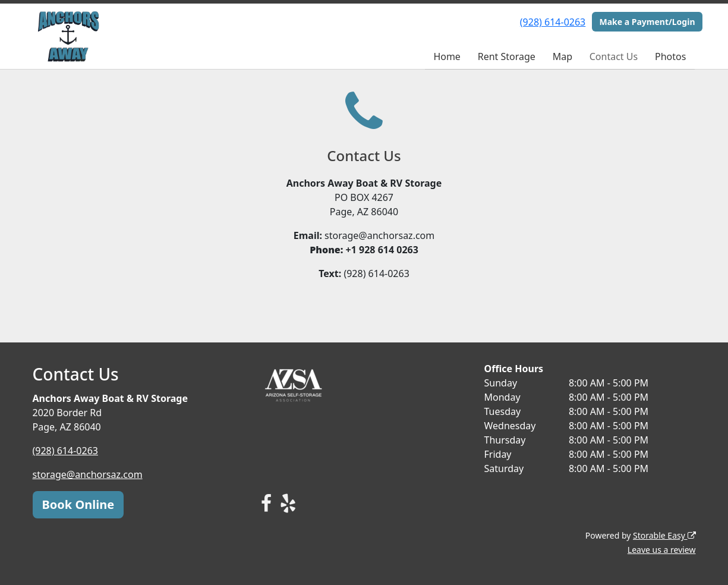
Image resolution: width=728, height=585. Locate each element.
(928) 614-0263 (553, 22)
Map (562, 56)
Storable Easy (664, 535)
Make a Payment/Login (647, 22)
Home (447, 56)
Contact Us (614, 56)
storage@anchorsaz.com (88, 474)
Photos (670, 56)
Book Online (78, 504)
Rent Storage (507, 56)
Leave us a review (662, 550)
